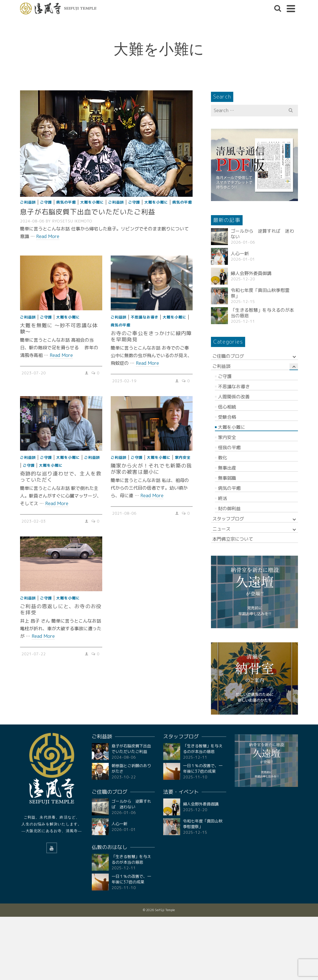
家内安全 (183, 457)
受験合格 (227, 417)
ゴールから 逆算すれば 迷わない (262, 234)
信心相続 (227, 407)
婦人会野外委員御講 (251, 273)
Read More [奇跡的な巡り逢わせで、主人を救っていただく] (57, 503)
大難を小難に (92, 202)
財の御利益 (229, 508)
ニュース (221, 529)
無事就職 (227, 478)
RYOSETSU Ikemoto (72, 221)
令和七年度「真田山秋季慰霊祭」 (260, 293)
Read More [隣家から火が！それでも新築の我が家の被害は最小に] (152, 496)
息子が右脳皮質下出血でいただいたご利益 (131, 749)
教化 (223, 458)
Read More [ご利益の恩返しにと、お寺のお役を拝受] (43, 636)
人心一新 (240, 254)
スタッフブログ (228, 519)
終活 (223, 498)
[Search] (278, 8)
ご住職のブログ (228, 356)
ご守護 (46, 202)
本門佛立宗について (233, 539)
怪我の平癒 (229, 448)
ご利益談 (28, 202)
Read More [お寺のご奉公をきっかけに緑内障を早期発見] (147, 363)
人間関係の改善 (234, 397)
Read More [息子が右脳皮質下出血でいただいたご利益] (48, 236)
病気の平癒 (66, 202)
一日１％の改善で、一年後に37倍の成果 (131, 879)
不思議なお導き (145, 317)
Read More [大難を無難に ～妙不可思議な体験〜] (61, 355)
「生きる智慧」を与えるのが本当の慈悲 (262, 313)
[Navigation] (291, 8)
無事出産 (227, 468)
